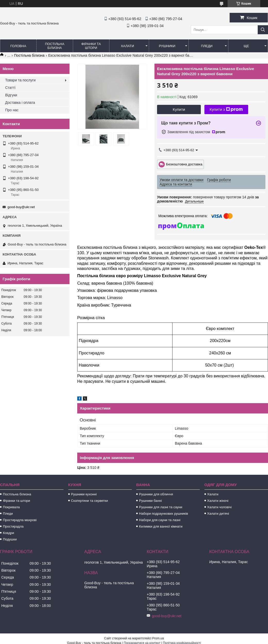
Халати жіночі (218, 501)
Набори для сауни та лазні (160, 520)
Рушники (167, 46)
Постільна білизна (55, 46)
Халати (127, 46)
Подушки (10, 539)
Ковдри (8, 533)
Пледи (207, 46)
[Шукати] (263, 30)
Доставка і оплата (20, 103)
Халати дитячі (218, 514)
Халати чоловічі (219, 507)
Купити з (226, 109)
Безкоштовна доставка (184, 164)
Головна (18, 46)
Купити (179, 109)
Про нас (12, 110)
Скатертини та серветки (90, 501)
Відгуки (11, 95)
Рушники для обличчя (156, 494)
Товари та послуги (20, 80)
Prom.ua (158, 638)
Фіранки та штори (91, 46)
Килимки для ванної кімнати (161, 526)
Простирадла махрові (20, 520)
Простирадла (13, 526)
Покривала (11, 507)
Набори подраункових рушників (163, 514)
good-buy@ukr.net (21, 207)
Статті (10, 88)
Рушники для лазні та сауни (161, 507)
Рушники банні (150, 501)
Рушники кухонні (84, 494)
